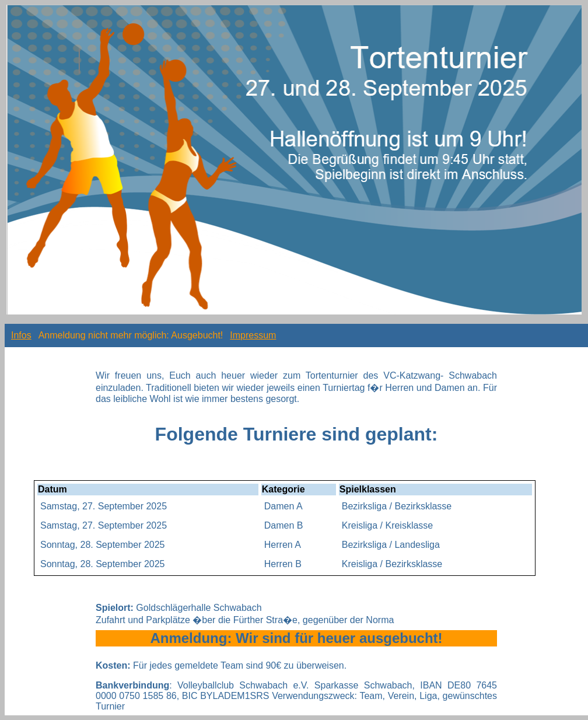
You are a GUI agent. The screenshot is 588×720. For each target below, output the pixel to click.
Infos (21, 335)
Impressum (253, 335)
